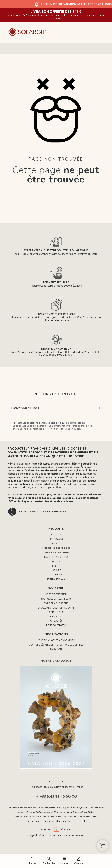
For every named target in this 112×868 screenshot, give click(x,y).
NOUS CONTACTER (56, 625)
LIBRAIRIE (56, 570)
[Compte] (79, 861)
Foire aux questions (56, 603)
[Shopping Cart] (103, 846)
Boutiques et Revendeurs (56, 599)
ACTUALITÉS (56, 621)
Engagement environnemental (56, 608)
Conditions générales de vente (56, 640)
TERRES (56, 566)
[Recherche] (49, 861)
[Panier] (33, 861)
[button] (56, 48)
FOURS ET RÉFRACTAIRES (56, 548)
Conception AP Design (56, 829)
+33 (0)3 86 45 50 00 (59, 796)
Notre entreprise (56, 594)
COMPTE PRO (56, 612)
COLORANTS (56, 539)
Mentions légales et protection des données (56, 645)
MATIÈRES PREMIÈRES (56, 557)
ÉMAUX (56, 544)
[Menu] (64, 861)
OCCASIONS (56, 575)
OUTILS (56, 562)
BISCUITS (56, 535)
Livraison (56, 649)
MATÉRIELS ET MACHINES (56, 553)
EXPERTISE (56, 616)
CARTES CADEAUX (56, 579)
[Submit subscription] (98, 408)
